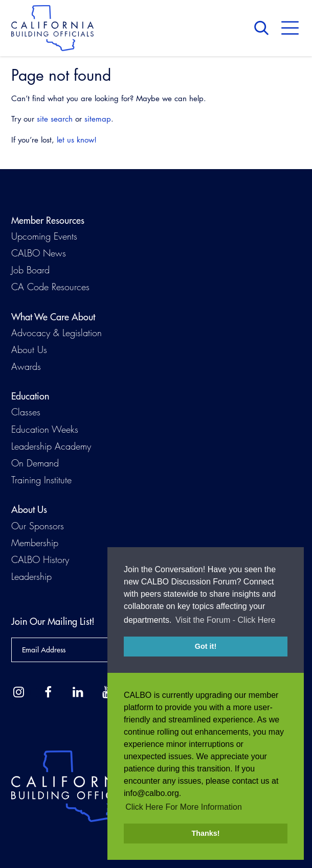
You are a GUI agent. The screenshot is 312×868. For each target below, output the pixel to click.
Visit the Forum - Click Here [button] (225, 620)
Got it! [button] (206, 647)
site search (55, 119)
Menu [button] (290, 28)
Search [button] (264, 28)
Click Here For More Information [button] (184, 807)
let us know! (77, 140)
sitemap (98, 119)
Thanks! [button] (205, 833)
